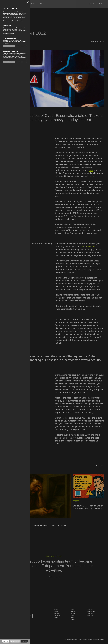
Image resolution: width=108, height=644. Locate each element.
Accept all (6, 641)
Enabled (9, 46)
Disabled (21, 46)
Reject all (24, 641)
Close (28, 2)
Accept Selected (15, 641)
